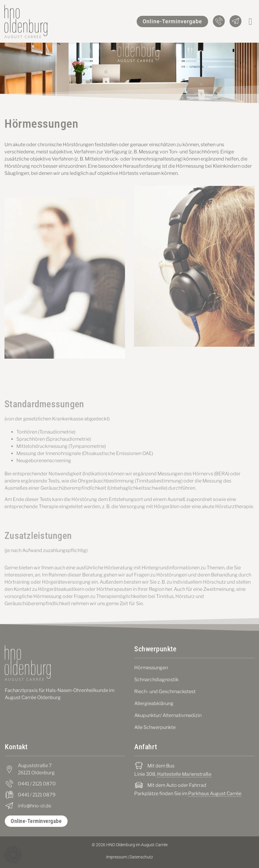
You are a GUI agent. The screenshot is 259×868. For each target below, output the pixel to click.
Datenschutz (141, 857)
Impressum (116, 857)
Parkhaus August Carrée (215, 794)
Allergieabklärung (154, 703)
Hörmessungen (151, 668)
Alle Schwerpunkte (155, 727)
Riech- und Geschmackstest (165, 692)
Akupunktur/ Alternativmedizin (168, 715)
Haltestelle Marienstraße (184, 774)
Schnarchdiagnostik (156, 680)
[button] (250, 21)
